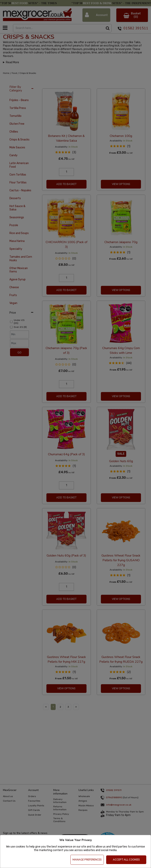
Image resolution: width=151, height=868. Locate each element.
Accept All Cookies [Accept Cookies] (126, 860)
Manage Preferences (87, 860)
